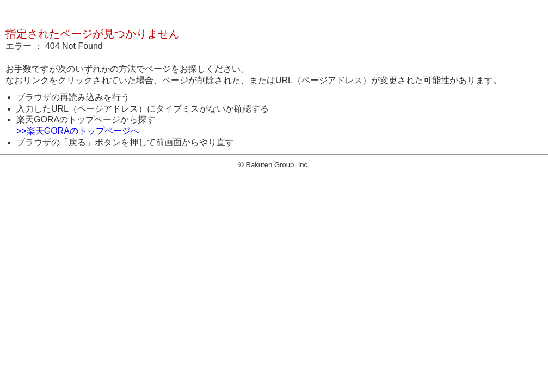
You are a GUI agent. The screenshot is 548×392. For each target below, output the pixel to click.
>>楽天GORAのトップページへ (78, 131)
